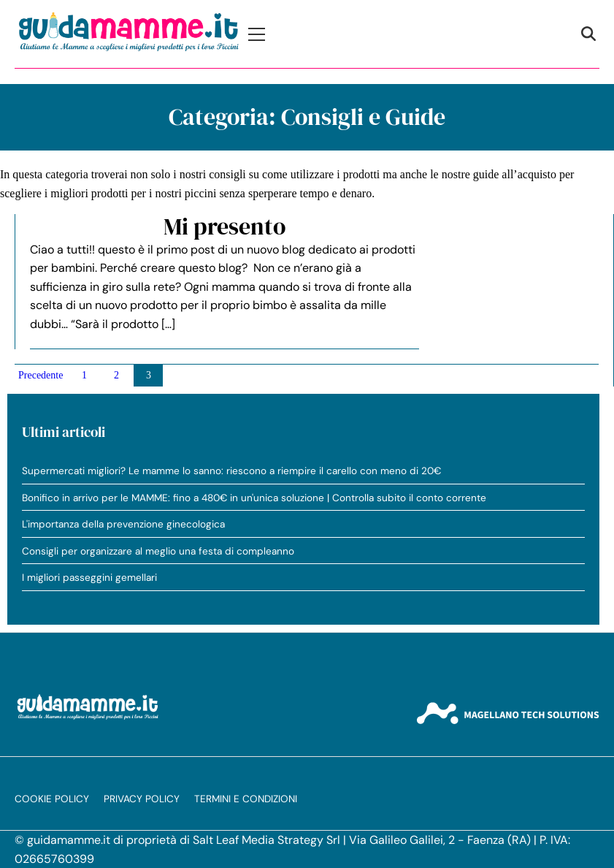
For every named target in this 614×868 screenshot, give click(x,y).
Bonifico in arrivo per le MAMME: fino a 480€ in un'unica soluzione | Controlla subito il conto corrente (254, 498)
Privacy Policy (142, 799)
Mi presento (225, 226)
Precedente (41, 375)
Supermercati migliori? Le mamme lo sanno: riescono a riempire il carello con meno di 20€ (231, 471)
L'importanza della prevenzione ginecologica (123, 524)
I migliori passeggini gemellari (89, 578)
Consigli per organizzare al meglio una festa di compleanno (158, 551)
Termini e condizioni (246, 799)
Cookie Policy (52, 799)
